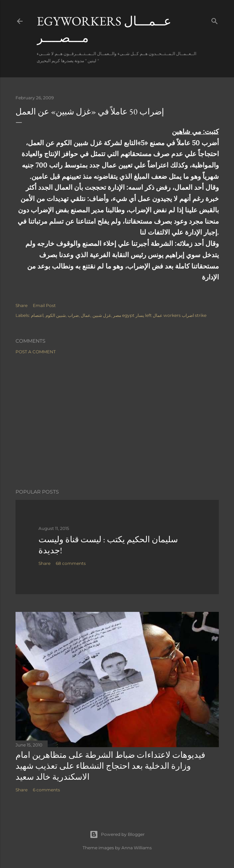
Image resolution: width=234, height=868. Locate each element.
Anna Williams (137, 848)
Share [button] (22, 305)
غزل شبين (102, 315)
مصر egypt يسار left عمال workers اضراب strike (160, 315)
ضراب (73, 315)
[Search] (215, 20)
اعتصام (37, 315)
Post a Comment (36, 352)
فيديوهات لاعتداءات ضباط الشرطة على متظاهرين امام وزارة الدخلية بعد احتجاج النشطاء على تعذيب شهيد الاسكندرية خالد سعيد (110, 766)
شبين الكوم (56, 315)
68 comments (71, 563)
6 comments (46, 790)
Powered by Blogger (117, 834)
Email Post (44, 305)
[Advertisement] (117, 421)
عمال (86, 315)
